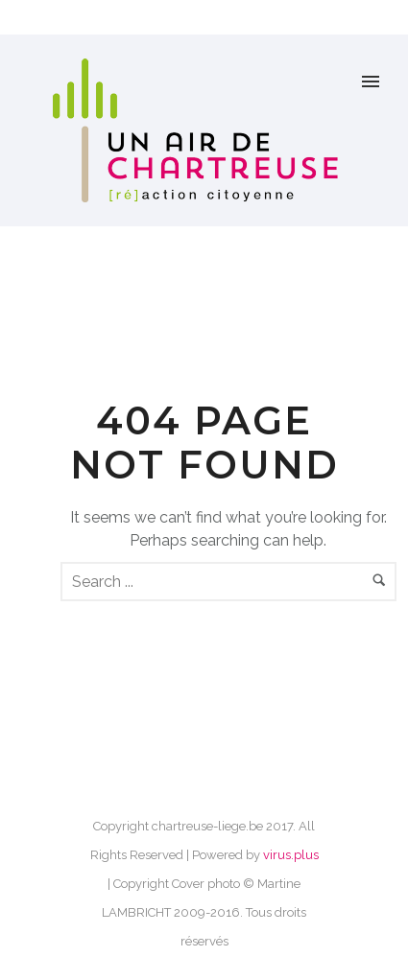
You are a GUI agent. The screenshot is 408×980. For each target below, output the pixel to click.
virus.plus (291, 855)
